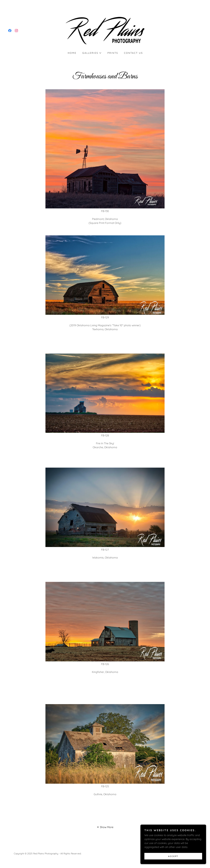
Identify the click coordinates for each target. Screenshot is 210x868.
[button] (92, 53)
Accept (173, 863)
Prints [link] (113, 53)
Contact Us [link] (133, 53)
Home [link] (72, 53)
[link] (10, 31)
